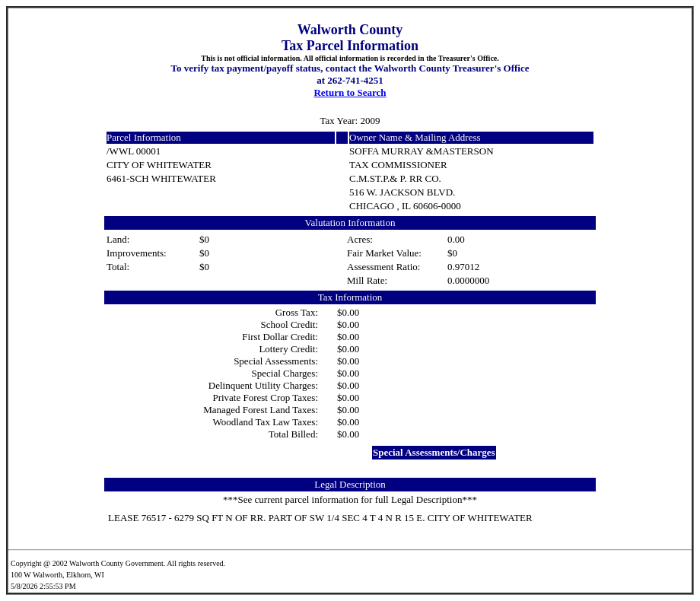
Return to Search (350, 92)
